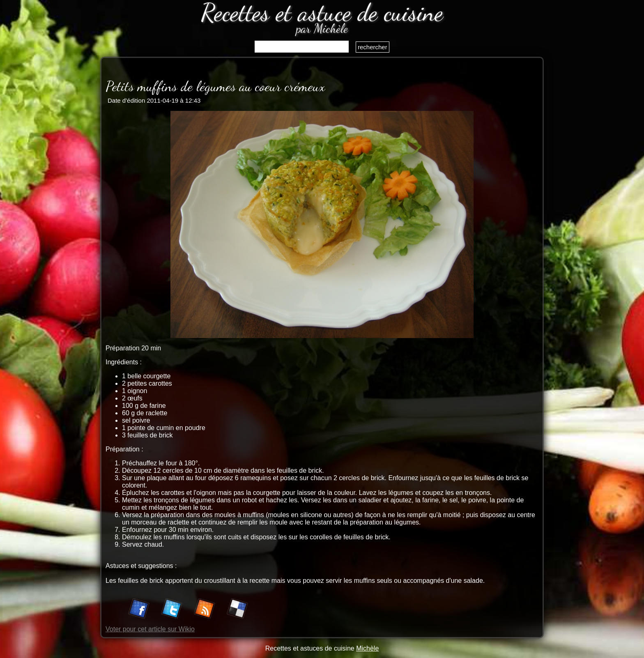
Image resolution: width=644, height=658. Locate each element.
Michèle (367, 648)
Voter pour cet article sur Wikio (150, 629)
